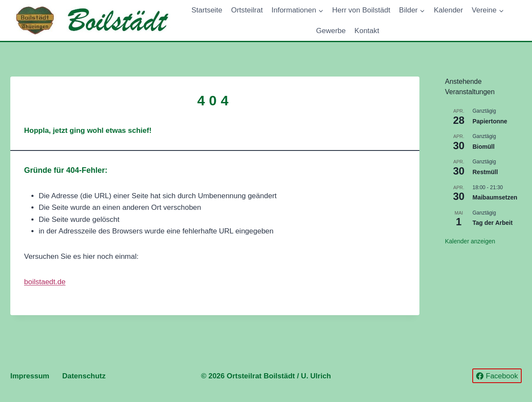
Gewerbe (331, 31)
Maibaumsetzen (495, 197)
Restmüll (485, 172)
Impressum (30, 376)
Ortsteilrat (247, 10)
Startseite (207, 10)
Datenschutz (84, 376)
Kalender (448, 10)
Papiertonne (490, 121)
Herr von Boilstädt (361, 10)
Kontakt (367, 31)
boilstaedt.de (45, 282)
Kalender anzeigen (470, 241)
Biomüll (484, 147)
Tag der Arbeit (493, 223)
